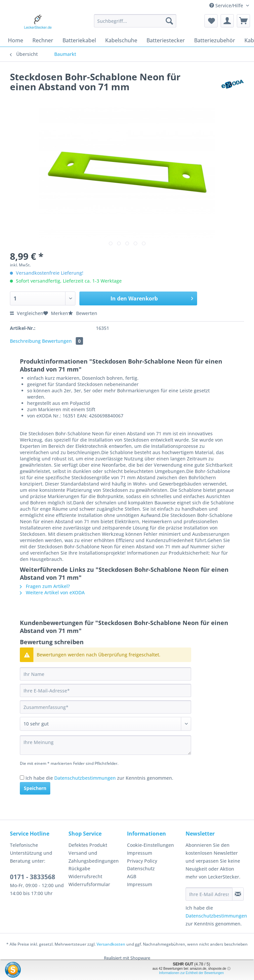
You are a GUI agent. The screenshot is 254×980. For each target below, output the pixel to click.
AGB (132, 876)
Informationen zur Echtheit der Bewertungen (191, 973)
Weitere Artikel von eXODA (52, 592)
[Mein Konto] (227, 21)
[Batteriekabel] (79, 40)
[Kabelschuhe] (121, 40)
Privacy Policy (142, 861)
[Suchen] (169, 21)
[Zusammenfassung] (106, 707)
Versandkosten (111, 944)
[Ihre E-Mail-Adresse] (106, 690)
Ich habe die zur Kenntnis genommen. (99, 778)
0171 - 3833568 (33, 877)
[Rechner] (43, 40)
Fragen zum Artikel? (45, 586)
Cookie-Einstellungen (150, 845)
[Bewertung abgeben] (106, 724)
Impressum (140, 853)
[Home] (16, 40)
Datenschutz (141, 868)
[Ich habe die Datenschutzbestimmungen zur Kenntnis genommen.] (22, 778)
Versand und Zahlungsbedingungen (94, 857)
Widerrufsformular (89, 884)
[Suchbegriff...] (135, 21)
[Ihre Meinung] (106, 745)
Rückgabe (79, 868)
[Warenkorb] (243, 21)
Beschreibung (25, 341)
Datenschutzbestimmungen (85, 778)
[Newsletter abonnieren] (238, 894)
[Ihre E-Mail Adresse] (209, 894)
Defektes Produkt (88, 845)
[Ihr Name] (106, 674)
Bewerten (83, 313)
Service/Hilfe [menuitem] (227, 5)
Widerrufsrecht (85, 876)
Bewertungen (63, 341)
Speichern (35, 788)
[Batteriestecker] (166, 40)
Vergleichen (27, 313)
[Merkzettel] (211, 21)
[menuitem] (135, 24)
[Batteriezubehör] (215, 40)
